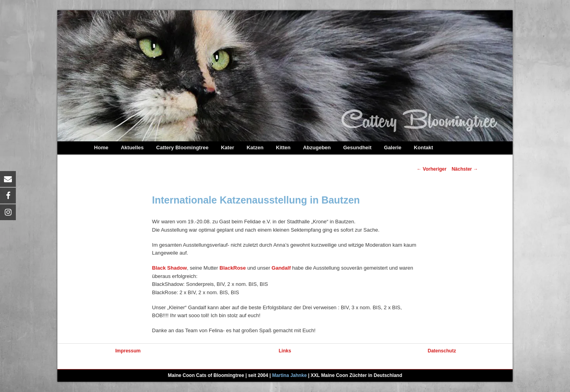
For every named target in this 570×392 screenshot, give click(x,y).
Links (285, 351)
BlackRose (233, 268)
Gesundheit (357, 147)
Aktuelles (132, 147)
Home (101, 147)
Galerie (393, 147)
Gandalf (281, 268)
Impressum (128, 351)
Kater (227, 147)
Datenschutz (442, 351)
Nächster (465, 169)
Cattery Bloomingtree (182, 147)
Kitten (283, 147)
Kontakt (424, 147)
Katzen (255, 147)
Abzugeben (317, 147)
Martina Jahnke (289, 375)
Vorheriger (432, 169)
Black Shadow (169, 268)
